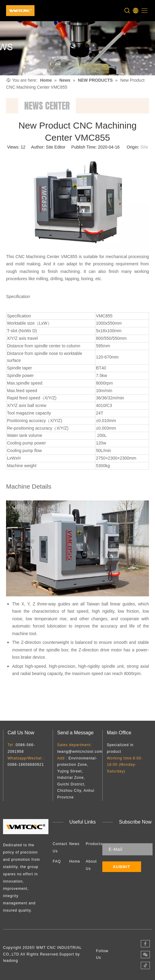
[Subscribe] (122, 867)
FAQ (57, 861)
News (74, 844)
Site (144, 147)
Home (75, 861)
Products (94, 844)
